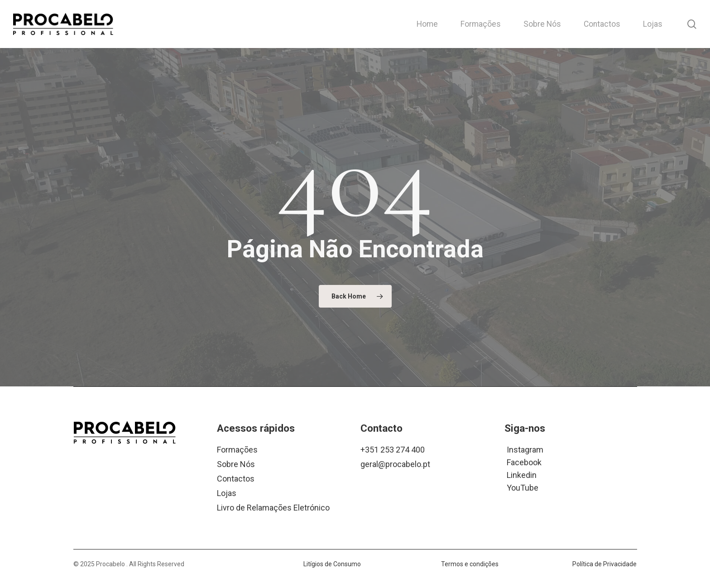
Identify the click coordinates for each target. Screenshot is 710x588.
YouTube (523, 487)
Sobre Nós (236, 464)
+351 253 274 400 (393, 450)
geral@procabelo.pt (395, 464)
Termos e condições (470, 564)
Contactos (236, 479)
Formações (237, 450)
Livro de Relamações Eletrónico (273, 508)
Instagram (525, 449)
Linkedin (522, 475)
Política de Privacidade (604, 564)
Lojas (227, 493)
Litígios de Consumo (332, 564)
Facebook (524, 462)
